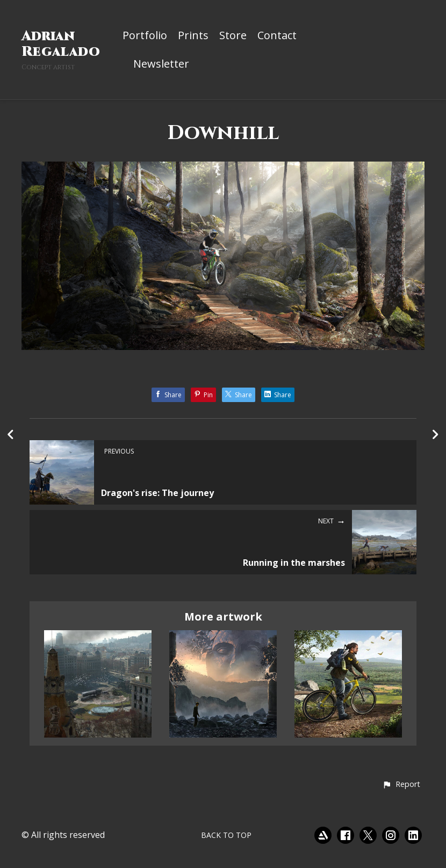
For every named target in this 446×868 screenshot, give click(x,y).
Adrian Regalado (61, 44)
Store (233, 36)
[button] (401, 785)
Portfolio (145, 36)
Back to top (226, 835)
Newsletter (161, 64)
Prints (193, 36)
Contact (277, 36)
